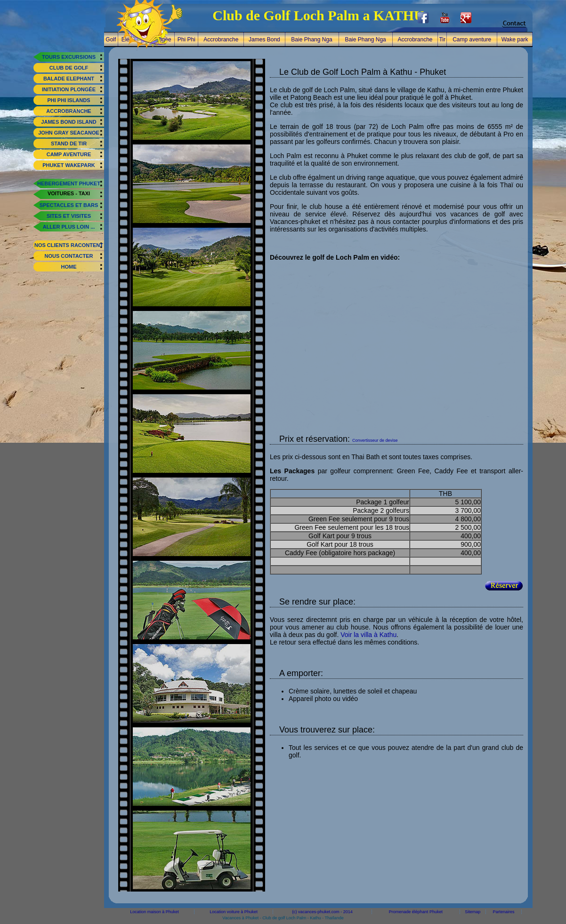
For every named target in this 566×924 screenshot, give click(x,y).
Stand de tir (69, 143)
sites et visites (69, 216)
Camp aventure (69, 154)
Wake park (515, 40)
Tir (442, 40)
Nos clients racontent (69, 245)
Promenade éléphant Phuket (416, 912)
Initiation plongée (69, 89)
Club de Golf (69, 68)
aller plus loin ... (69, 227)
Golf (111, 40)
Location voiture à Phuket (234, 912)
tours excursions (69, 57)
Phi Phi (186, 40)
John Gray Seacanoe (69, 133)
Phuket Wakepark (69, 165)
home (69, 267)
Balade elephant (69, 79)
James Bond (264, 40)
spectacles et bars (69, 205)
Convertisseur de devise (375, 440)
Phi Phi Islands (69, 100)
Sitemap (473, 912)
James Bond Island (69, 122)
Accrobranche (69, 111)
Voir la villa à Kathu (368, 635)
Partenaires (504, 912)
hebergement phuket (69, 183)
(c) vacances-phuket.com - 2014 (322, 912)
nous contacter (69, 256)
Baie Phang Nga (311, 40)
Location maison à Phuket (154, 912)
